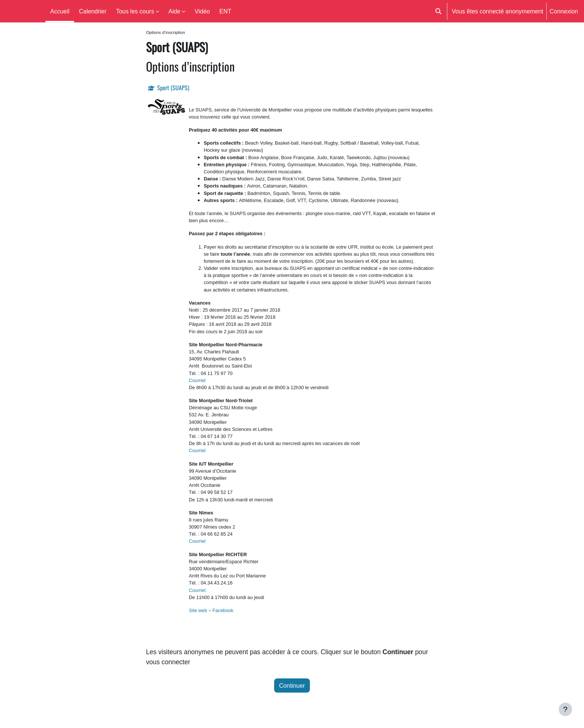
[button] (438, 11)
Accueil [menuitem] (60, 11)
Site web (198, 611)
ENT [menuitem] (225, 11)
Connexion (564, 11)
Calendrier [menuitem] (93, 11)
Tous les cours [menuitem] (135, 11)
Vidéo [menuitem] (202, 11)
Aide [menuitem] (174, 11)
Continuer (292, 688)
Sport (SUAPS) (173, 88)
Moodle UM (21, 11)
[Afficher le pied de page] (565, 709)
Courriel (197, 381)
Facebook (223, 611)
